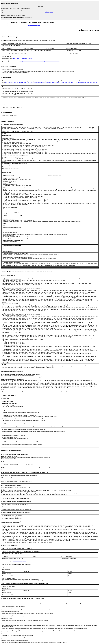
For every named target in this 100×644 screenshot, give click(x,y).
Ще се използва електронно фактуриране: (12, 517)
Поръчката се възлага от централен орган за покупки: (15, 73)
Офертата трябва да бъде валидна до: (10, 478)
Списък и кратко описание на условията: (11, 279)
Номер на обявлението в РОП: (8, 459)
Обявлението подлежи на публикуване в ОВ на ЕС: (13, 11)
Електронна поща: (6, 53)
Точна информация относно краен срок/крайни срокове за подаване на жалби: (20, 580)
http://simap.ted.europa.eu (34, 25)
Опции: (4, 247)
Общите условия (49, 12)
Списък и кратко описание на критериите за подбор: (14, 290)
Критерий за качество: (10, 213)
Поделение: (40, 6)
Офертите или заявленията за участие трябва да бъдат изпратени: (18, 91)
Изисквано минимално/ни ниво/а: (10, 304)
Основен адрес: (7, 59)
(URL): (4, 83)
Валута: (29, 159)
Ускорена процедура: (7, 405)
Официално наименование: (8, 43)
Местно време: (22, 464)
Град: (3, 48)
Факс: (68, 53)
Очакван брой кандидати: (9, 235)
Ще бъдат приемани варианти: (10, 241)
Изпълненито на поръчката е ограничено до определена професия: (17, 376)
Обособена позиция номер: (55, 176)
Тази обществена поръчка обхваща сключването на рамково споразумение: (20, 412)
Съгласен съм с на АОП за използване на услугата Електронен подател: (59, 12)
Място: (3, 489)
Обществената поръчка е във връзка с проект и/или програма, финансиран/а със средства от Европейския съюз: (29, 258)
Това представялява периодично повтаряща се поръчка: (15, 505)
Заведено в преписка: (7, 17)
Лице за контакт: (6, 51)
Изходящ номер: (5, 8)
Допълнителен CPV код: (28, 131)
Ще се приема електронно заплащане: (11, 518)
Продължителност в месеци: (10, 479)
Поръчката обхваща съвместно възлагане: (12, 70)
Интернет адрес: (8, 561)
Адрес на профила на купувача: (11, 61)
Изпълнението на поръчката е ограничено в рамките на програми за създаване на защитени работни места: (27, 367)
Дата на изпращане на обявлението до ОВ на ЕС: (13, 15)
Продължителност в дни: (8, 225)
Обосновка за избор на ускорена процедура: (13, 406)
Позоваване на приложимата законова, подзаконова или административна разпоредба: (22, 377)
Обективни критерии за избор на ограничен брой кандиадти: (17, 238)
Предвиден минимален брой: (12, 237)
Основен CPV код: (7, 180)
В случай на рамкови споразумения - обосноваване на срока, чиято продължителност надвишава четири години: (30, 416)
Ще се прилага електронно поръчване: (11, 516)
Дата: (3, 464)
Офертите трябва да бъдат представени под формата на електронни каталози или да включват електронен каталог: (30, 255)
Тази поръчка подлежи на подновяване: (12, 228)
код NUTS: (27, 48)
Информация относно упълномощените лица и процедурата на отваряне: (19, 492)
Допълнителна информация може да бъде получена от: (15, 87)
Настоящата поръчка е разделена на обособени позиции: (16, 165)
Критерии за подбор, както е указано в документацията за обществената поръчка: (21, 288)
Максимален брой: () (24, 237)
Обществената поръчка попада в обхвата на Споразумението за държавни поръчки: (22, 444)
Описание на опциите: (8, 251)
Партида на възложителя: (7, 6)
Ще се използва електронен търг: (10, 437)
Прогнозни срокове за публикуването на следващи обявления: (17, 509)
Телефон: (69, 51)
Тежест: (22, 215)
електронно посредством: (8, 95)
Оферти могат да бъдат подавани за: (11, 169)
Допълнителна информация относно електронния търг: (15, 439)
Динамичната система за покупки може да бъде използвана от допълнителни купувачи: (24, 420)
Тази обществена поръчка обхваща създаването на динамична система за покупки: (22, 419)
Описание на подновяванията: (10, 232)
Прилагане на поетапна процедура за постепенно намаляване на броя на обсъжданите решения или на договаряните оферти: (32, 426)
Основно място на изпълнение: (10, 184)
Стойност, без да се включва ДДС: (10, 159)
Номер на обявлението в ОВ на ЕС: (10, 456)
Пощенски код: (48, 48)
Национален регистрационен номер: (75, 43)
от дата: (15, 8)
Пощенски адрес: (6, 46)
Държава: (69, 48)
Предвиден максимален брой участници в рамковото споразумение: (20, 415)
